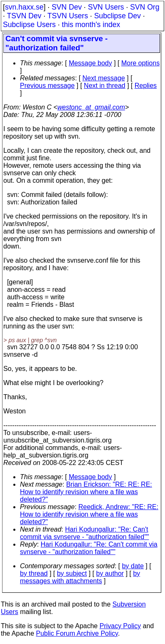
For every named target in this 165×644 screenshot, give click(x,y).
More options (141, 63)
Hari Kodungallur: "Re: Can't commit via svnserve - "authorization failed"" (85, 533)
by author (110, 573)
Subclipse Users (29, 25)
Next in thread (105, 86)
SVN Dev (66, 7)
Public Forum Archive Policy (77, 633)
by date (133, 566)
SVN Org (145, 7)
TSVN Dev (24, 16)
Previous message (47, 86)
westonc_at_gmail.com (91, 107)
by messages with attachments (80, 577)
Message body (90, 63)
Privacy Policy (120, 626)
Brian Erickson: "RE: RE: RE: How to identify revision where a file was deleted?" (86, 492)
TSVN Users (68, 16)
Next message (103, 78)
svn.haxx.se (24, 7)
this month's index (91, 25)
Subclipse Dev (117, 16)
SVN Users (106, 7)
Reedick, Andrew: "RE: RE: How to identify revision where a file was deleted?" (89, 514)
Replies (146, 86)
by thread (34, 573)
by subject (72, 573)
